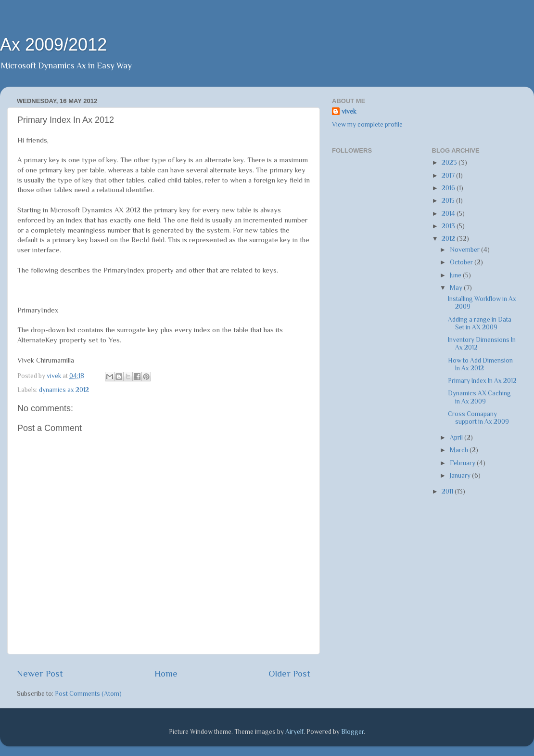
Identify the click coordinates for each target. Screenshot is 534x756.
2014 (449, 214)
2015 (449, 201)
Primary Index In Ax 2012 (482, 381)
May (457, 288)
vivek (349, 111)
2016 (449, 188)
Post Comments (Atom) (88, 694)
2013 (449, 226)
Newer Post (40, 673)
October (462, 262)
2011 (448, 491)
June (456, 275)
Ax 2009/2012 (53, 45)
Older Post (289, 673)
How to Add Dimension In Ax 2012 (480, 364)
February (463, 463)
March (460, 450)
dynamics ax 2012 (64, 390)
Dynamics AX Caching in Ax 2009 (479, 397)
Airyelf (294, 732)
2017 (449, 176)
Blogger (352, 732)
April (457, 437)
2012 (449, 239)
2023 (450, 163)
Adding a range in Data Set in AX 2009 (480, 323)
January (461, 476)
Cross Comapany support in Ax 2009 (478, 418)
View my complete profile (367, 124)
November (465, 250)
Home (166, 673)
